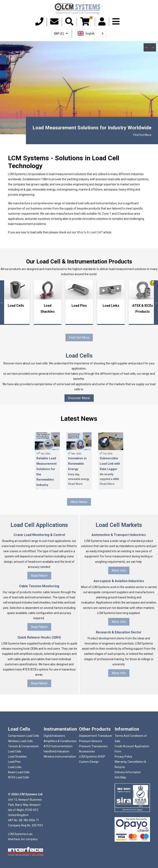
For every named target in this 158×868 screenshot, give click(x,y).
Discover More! (79, 398)
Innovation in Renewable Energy (77, 464)
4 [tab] (88, 328)
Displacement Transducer (96, 736)
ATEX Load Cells (19, 777)
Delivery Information (128, 772)
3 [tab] (82, 328)
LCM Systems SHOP (92, 757)
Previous (147, 47)
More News (79, 502)
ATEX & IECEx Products (143, 309)
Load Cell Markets (119, 525)
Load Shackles (48, 309)
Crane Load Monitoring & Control (39, 535)
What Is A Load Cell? (90, 232)
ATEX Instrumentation (58, 746)
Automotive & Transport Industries (119, 535)
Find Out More (142, 135)
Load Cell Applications (39, 525)
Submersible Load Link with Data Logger (110, 464)
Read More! (39, 576)
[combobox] (91, 33)
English (86, 33)
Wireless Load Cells (20, 741)
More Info (119, 570)
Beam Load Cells (19, 772)
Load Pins (79, 306)
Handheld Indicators (56, 751)
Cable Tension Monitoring (39, 586)
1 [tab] (70, 328)
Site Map (120, 777)
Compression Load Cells (24, 736)
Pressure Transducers (93, 746)
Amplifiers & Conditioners (60, 741)
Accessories (87, 751)
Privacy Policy (123, 757)
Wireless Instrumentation (60, 757)
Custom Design (89, 762)
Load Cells (16, 306)
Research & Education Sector (119, 632)
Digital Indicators (54, 736)
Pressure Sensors (91, 741)
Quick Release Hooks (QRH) (39, 637)
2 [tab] (76, 328)
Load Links (111, 306)
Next (153, 47)
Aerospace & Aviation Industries (119, 581)
